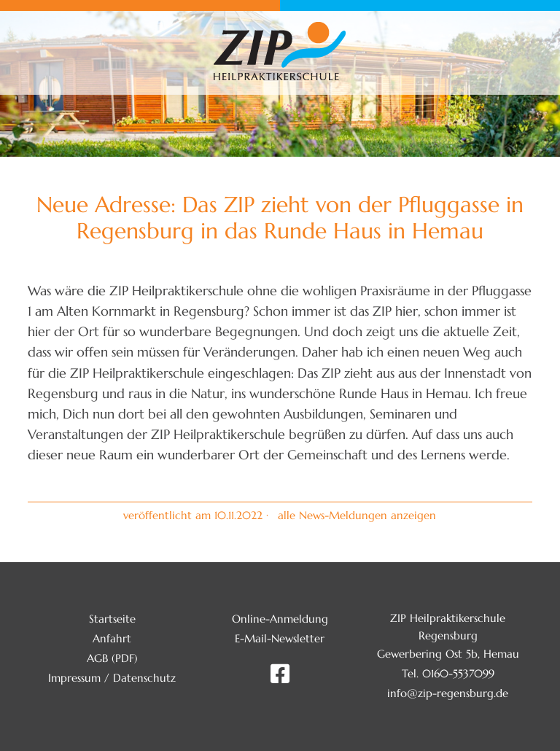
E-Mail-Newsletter (280, 638)
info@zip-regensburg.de (448, 693)
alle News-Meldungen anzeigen (357, 515)
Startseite (112, 619)
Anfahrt (112, 638)
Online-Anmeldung (280, 619)
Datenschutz (144, 678)
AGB (97, 658)
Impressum (74, 678)
